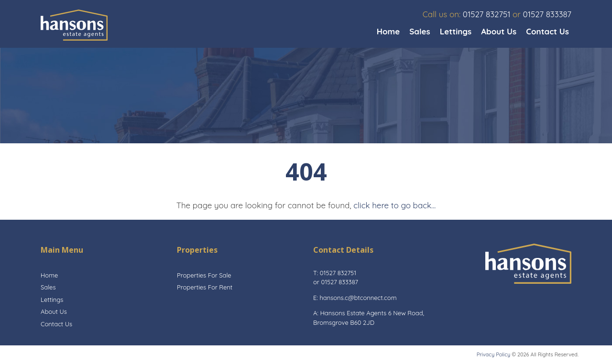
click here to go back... (394, 205)
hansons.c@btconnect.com (358, 298)
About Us (499, 31)
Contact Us (547, 31)
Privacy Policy (493, 354)
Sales (420, 31)
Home (388, 31)
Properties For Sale (204, 275)
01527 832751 (487, 14)
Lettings (456, 31)
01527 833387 (547, 14)
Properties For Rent (205, 287)
